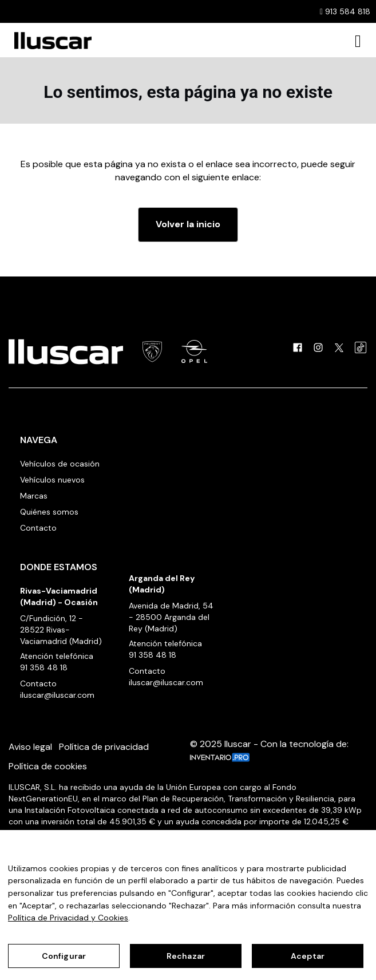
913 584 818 (345, 11)
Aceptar (308, 956)
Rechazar (186, 956)
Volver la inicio (188, 224)
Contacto (38, 528)
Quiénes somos (49, 512)
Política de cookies (48, 766)
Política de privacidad (104, 747)
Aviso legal (30, 747)
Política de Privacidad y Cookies (68, 918)
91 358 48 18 (44, 667)
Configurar (64, 956)
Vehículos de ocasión (60, 464)
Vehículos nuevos (52, 480)
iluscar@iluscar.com (57, 695)
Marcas (34, 496)
